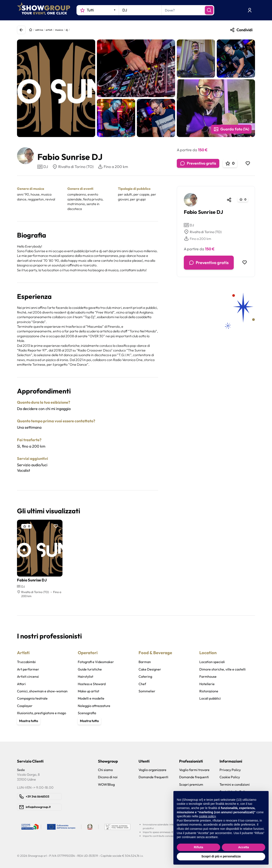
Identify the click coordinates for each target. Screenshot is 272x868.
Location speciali (212, 662)
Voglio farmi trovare (194, 770)
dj (67, 30)
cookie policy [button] (207, 816)
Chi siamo (105, 770)
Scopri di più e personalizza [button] (221, 856)
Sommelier (147, 691)
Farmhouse (208, 676)
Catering (145, 676)
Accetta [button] (244, 847)
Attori (21, 684)
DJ (189, 225)
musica (59, 30)
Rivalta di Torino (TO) (73, 167)
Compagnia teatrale (32, 698)
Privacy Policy (230, 770)
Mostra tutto (29, 721)
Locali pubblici (210, 698)
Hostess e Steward (92, 684)
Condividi (241, 30)
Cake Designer (150, 669)
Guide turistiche (90, 669)
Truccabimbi (26, 662)
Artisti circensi (28, 676)
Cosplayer (25, 706)
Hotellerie (207, 684)
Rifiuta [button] (198, 847)
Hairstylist (86, 676)
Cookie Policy (230, 777)
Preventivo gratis (198, 163)
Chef (142, 684)
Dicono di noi (108, 777)
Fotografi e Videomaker (96, 662)
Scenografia (87, 713)
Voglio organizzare (152, 770)
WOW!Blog (106, 784)
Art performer (28, 669)
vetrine (39, 30)
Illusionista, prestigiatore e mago (42, 713)
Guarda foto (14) (231, 129)
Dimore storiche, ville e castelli (222, 669)
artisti (49, 30)
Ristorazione (209, 691)
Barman (145, 662)
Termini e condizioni (235, 784)
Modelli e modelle (91, 698)
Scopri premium (191, 784)
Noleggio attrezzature (94, 706)
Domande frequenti (153, 777)
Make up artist (89, 691)
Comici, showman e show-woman (42, 691)
